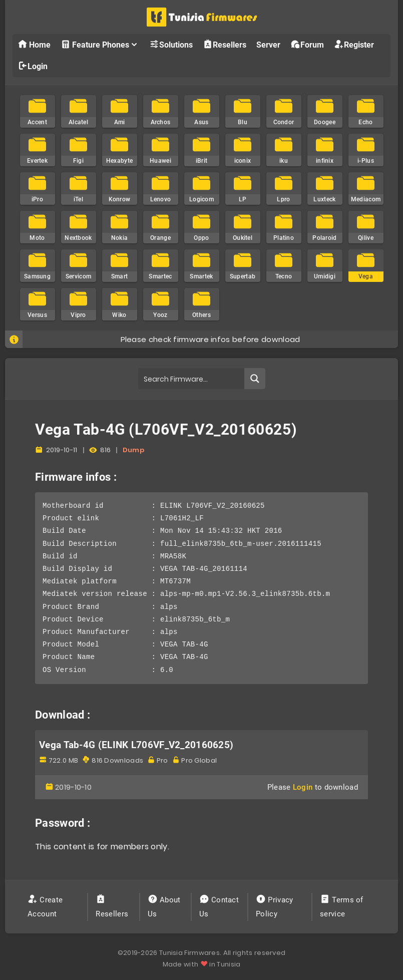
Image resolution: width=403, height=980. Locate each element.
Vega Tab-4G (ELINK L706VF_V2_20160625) (136, 745)
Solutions (171, 44)
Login (33, 66)
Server (268, 45)
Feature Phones (100, 44)
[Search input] (192, 379)
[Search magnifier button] (255, 379)
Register (354, 44)
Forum (307, 44)
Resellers (225, 44)
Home (34, 44)
